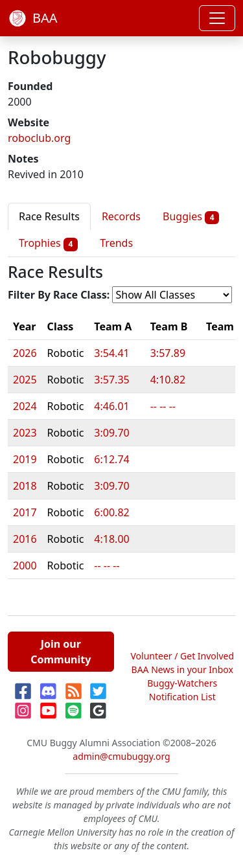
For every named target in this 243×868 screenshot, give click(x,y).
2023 (25, 433)
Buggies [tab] (191, 217)
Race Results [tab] (49, 216)
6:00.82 (111, 512)
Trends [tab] (116, 243)
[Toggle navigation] (217, 18)
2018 (25, 486)
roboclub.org (39, 138)
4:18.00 (111, 539)
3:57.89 (168, 353)
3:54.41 (111, 353)
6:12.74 (111, 459)
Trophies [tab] (48, 243)
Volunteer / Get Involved (182, 656)
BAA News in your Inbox (182, 669)
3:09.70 (111, 433)
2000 (25, 565)
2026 (25, 353)
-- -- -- (163, 406)
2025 (25, 380)
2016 (25, 539)
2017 (25, 512)
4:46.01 (111, 406)
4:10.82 (168, 380)
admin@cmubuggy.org (121, 756)
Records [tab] (121, 216)
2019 (25, 459)
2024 (25, 406)
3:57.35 (111, 380)
